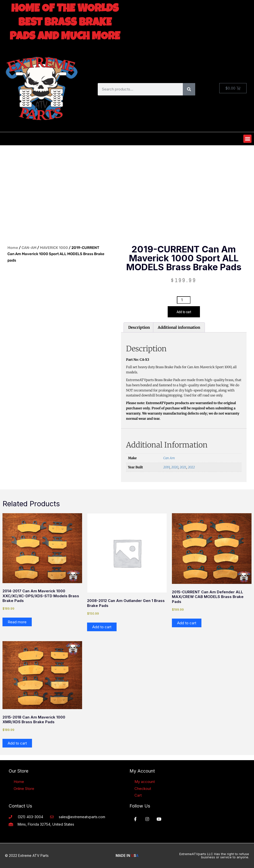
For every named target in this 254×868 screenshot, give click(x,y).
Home (13, 248)
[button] (247, 139)
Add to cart (184, 312)
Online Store (24, 789)
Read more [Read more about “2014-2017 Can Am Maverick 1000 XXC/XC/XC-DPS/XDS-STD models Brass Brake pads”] (17, 622)
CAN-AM (29, 248)
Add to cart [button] (102, 627)
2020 (175, 467)
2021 (183, 467)
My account (145, 782)
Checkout (143, 789)
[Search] (189, 89)
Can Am (169, 458)
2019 (166, 467)
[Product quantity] (184, 300)
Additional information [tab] (179, 327)
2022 (191, 467)
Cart (138, 795)
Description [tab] (139, 327)
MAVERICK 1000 (54, 248)
